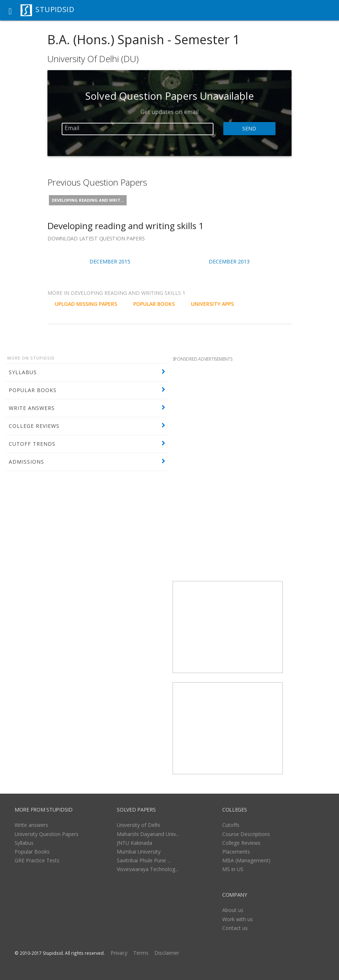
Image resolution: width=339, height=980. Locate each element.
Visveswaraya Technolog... (148, 869)
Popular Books (32, 852)
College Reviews (241, 843)
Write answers (31, 825)
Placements (236, 852)
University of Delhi (138, 825)
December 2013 (229, 261)
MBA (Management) (246, 860)
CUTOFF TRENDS (32, 444)
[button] (10, 10)
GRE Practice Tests (37, 860)
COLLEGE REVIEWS (34, 426)
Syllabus (24, 843)
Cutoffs (231, 825)
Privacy (119, 953)
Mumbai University (139, 852)
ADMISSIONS (26, 462)
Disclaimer (167, 953)
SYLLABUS (23, 372)
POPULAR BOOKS (33, 390)
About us (233, 910)
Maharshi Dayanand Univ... (148, 834)
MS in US (233, 869)
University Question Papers (47, 834)
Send (249, 129)
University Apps (212, 304)
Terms (141, 953)
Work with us (238, 919)
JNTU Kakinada (134, 843)
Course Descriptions (246, 834)
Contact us (235, 928)
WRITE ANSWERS (32, 408)
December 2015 (110, 261)
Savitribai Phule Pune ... (144, 860)
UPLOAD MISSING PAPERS (86, 304)
